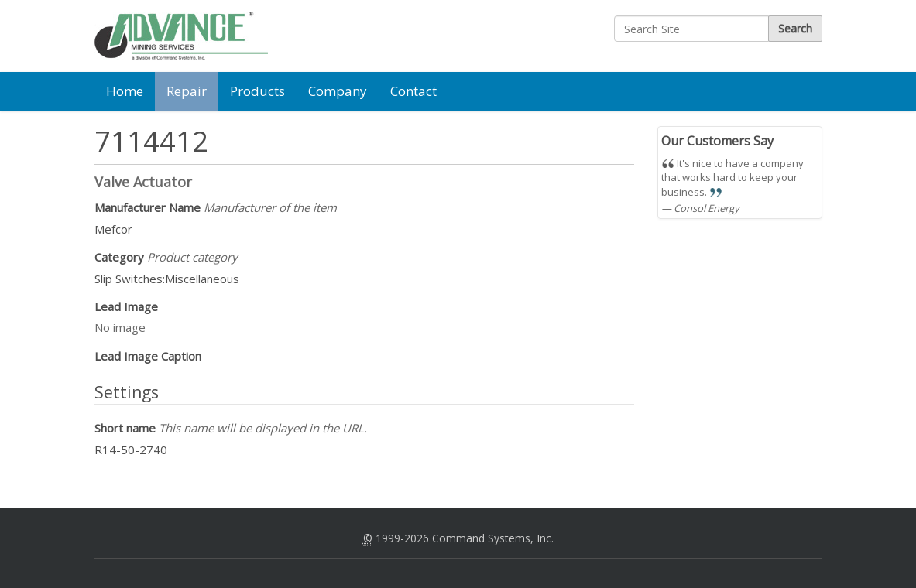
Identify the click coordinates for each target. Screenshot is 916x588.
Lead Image (126, 306)
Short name (231, 428)
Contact (413, 91)
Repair (187, 91)
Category (166, 257)
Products (257, 91)
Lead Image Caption (148, 356)
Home (125, 91)
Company (338, 91)
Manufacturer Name (216, 207)
